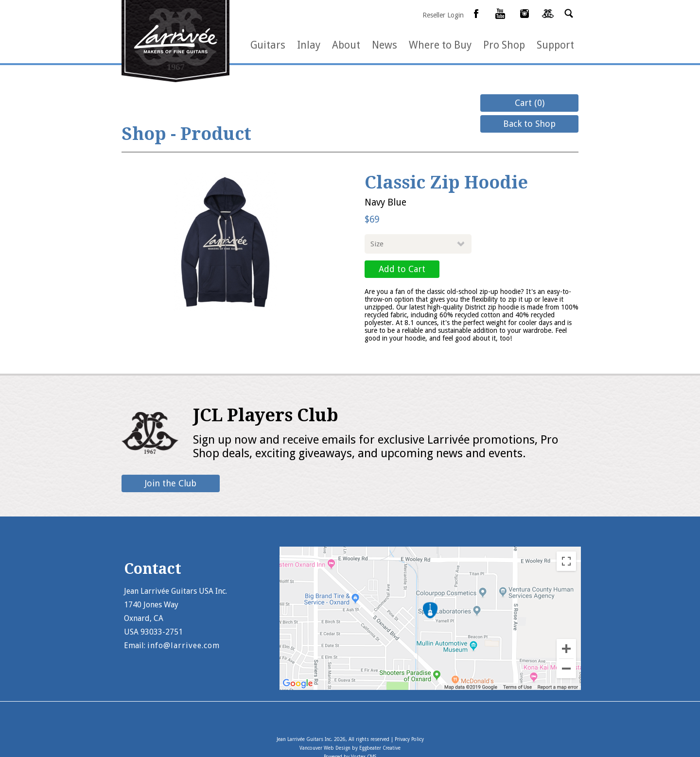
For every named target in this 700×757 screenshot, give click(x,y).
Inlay (309, 45)
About (346, 45)
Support (555, 45)
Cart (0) (530, 103)
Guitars (268, 45)
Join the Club (171, 483)
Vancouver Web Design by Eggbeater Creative (350, 748)
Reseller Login (443, 15)
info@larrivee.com (184, 645)
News (385, 45)
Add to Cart (402, 269)
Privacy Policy (409, 739)
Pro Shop (504, 45)
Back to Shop (529, 124)
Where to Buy (440, 45)
